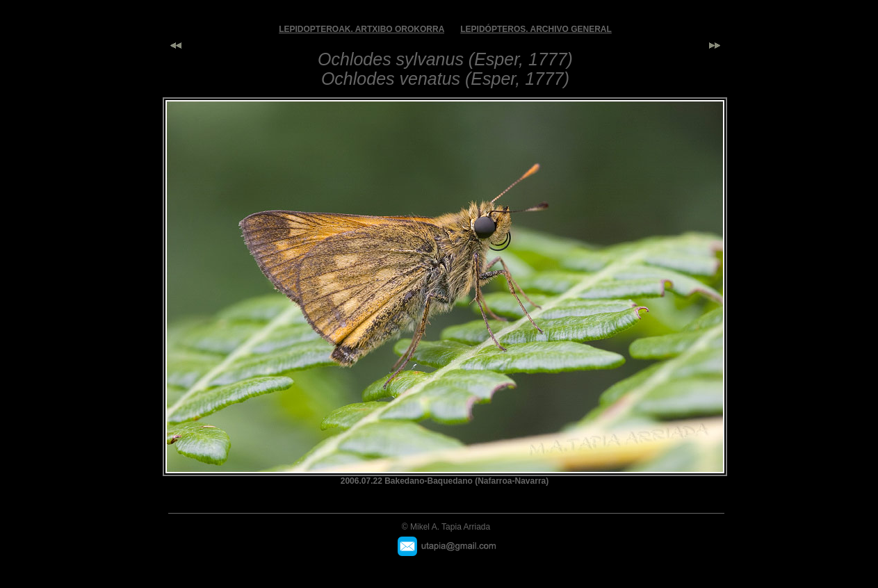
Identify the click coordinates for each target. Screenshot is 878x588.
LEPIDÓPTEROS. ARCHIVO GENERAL (536, 29)
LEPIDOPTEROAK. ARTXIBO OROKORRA (361, 29)
